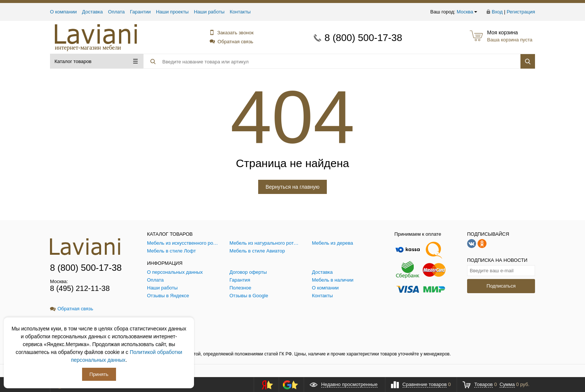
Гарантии (140, 12)
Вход (497, 12)
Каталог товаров (96, 61)
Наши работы (209, 12)
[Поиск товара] (310, 62)
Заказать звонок (231, 33)
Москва (467, 12)
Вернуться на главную (293, 187)
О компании (63, 12)
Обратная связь (232, 42)
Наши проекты (172, 12)
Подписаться (501, 286)
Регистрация (521, 12)
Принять (99, 374)
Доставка (93, 12)
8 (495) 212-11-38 (80, 288)
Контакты (240, 12)
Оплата (117, 12)
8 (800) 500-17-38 (363, 38)
